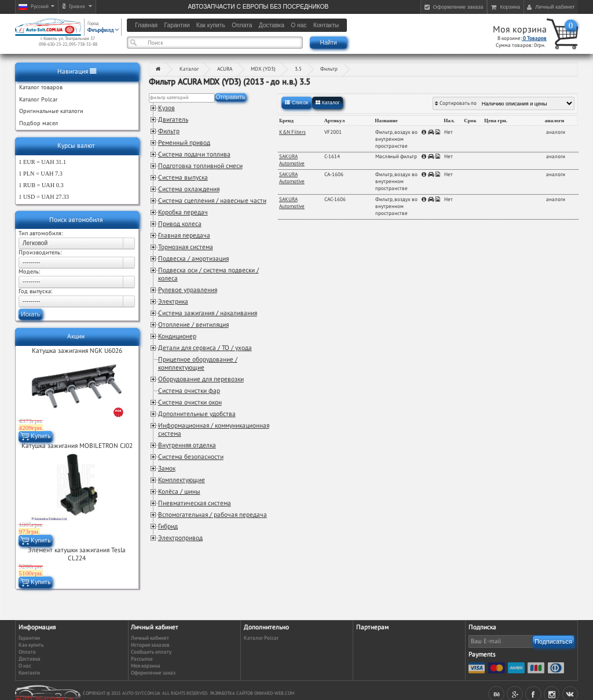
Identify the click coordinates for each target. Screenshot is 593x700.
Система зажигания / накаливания (208, 313)
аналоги (556, 132)
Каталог (189, 69)
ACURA (225, 69)
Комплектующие (182, 480)
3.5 (298, 69)
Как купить (31, 645)
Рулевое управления (188, 290)
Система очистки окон (190, 402)
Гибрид (168, 526)
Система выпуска (183, 178)
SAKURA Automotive (292, 160)
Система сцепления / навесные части (212, 201)
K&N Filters (292, 132)
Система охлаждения (189, 189)
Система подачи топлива (194, 154)
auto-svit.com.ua (141, 693)
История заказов (150, 645)
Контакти (29, 673)
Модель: (29, 272)
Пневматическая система (195, 503)
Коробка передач (183, 212)
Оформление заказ (153, 673)
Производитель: (40, 253)
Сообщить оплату (151, 652)
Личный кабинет (150, 638)
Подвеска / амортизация (193, 259)
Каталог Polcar (261, 638)
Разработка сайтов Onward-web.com (252, 693)
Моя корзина (520, 30)
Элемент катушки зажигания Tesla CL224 (77, 554)
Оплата (27, 652)
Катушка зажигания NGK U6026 (77, 351)
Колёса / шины (179, 492)
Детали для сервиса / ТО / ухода (205, 348)
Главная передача (184, 236)
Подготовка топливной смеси (200, 166)
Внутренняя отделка (187, 445)
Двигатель (173, 120)
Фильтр (329, 69)
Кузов (166, 108)
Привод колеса (180, 224)
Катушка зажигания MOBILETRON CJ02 (77, 446)
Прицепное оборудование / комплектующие (198, 364)
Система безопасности (191, 457)
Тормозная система (186, 247)
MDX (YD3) (263, 69)
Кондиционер (177, 336)
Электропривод (180, 538)
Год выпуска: (35, 291)
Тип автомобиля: (41, 234)
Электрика (173, 302)
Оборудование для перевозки (201, 379)
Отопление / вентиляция (193, 325)
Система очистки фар (189, 391)
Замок (167, 469)
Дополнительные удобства (197, 414)
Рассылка (142, 659)
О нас (25, 666)
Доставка (30, 659)
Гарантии (29, 638)
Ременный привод (184, 143)
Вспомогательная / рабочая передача (213, 515)
